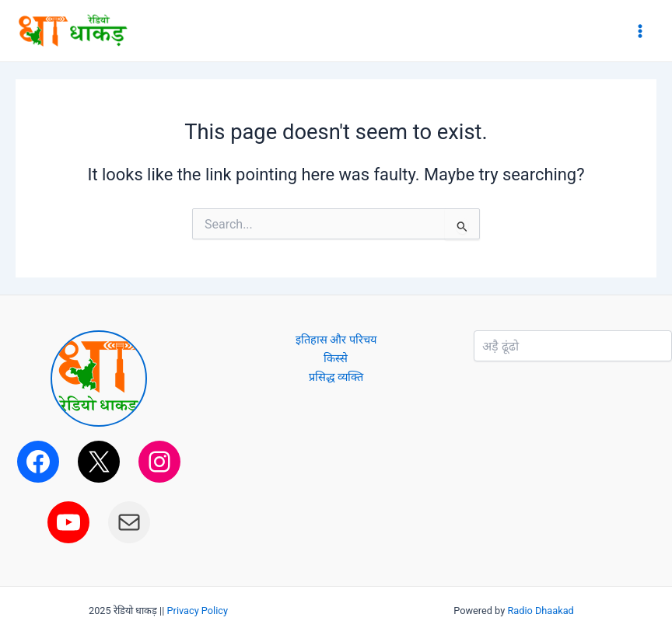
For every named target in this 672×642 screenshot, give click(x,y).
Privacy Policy (198, 611)
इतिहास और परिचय (336, 340)
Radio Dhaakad (540, 611)
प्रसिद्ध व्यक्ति (336, 377)
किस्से (336, 358)
